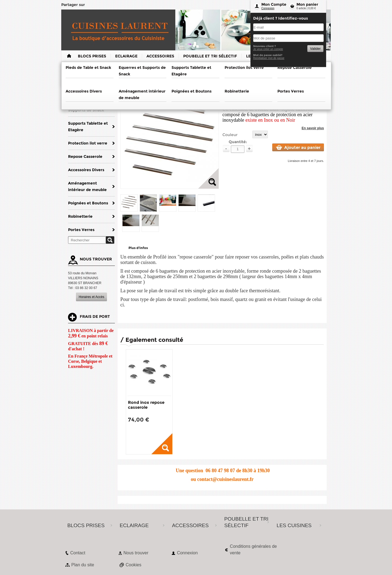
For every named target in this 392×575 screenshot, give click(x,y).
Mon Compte (274, 4)
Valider (315, 49)
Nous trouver (136, 553)
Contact (78, 553)
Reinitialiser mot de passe (269, 58)
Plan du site (83, 565)
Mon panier (307, 4)
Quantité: (238, 142)
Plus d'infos (138, 248)
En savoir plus (313, 128)
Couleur (230, 135)
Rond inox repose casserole (146, 405)
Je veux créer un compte (268, 49)
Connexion (268, 8)
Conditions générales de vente (253, 550)
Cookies (133, 565)
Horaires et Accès (91, 297)
